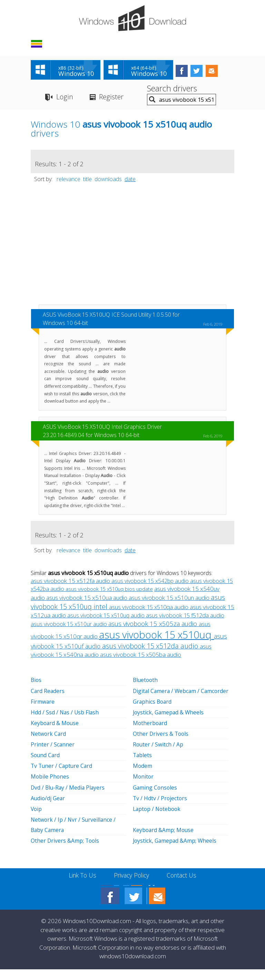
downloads (108, 180)
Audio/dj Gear (48, 809)
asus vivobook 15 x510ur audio (70, 625)
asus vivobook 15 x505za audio (154, 625)
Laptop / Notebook (158, 820)
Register (112, 98)
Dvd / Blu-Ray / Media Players (69, 798)
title (87, 180)
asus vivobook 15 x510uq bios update (109, 590)
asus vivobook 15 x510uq (156, 636)
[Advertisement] (132, 248)
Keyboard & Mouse (55, 734)
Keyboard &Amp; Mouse (164, 841)
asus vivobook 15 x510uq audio (107, 616)
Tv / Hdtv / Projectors (160, 809)
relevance (68, 180)
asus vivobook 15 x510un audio (170, 599)
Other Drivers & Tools (161, 745)
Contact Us (183, 886)
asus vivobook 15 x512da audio (151, 647)
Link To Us (81, 886)
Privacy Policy (132, 886)
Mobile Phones (50, 788)
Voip (37, 820)
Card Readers (48, 702)
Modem (143, 777)
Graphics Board (153, 713)
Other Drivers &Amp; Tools (66, 851)
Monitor (144, 788)
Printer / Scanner (53, 755)
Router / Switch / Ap (158, 755)
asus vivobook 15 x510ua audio (87, 599)
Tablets (143, 766)
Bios (36, 681)
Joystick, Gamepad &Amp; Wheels (175, 851)
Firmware (43, 713)
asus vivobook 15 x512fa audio (71, 582)
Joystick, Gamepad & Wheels (169, 723)
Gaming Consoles (155, 798)
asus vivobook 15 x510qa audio (149, 608)
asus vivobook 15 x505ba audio (141, 656)
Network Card (49, 745)
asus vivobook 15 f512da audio (185, 616)
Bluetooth (146, 681)
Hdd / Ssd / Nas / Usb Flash (65, 723)
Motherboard (150, 734)
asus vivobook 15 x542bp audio (151, 582)
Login (64, 98)
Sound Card (46, 766)
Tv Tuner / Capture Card (62, 777)
